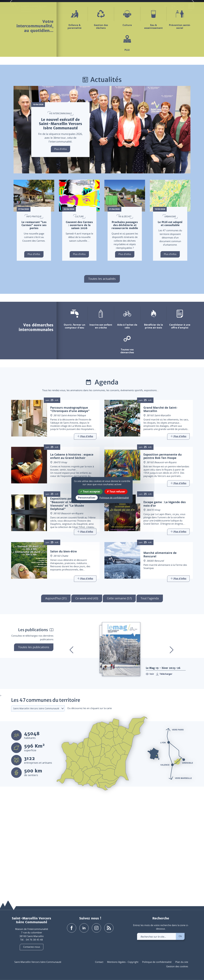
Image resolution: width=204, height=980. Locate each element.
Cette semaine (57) (119, 697)
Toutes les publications (34, 745)
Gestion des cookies (177, 966)
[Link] (85, 535)
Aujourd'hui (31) (56, 697)
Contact (99, 962)
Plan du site (182, 962)
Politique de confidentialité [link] (114, 498)
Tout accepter (90, 491)
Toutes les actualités (102, 377)
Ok (180, 936)
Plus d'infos (60, 247)
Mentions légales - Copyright (123, 962)
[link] (182, 8)
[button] (165, 8)
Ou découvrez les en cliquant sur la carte (89, 806)
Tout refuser (116, 491)
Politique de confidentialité (157, 962)
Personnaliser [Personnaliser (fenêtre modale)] (87, 498)
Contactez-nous (32, 947)
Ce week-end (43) (87, 697)
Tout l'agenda (150, 697)
